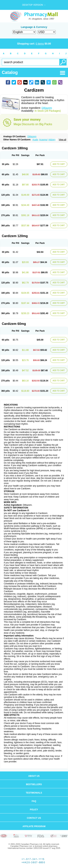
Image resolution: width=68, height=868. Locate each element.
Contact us (34, 818)
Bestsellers (34, 784)
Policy (34, 810)
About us (34, 776)
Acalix (35, 140)
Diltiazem (47, 108)
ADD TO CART (59, 164)
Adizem (52, 140)
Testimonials (34, 793)
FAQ (34, 801)
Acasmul (43, 140)
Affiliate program (34, 826)
